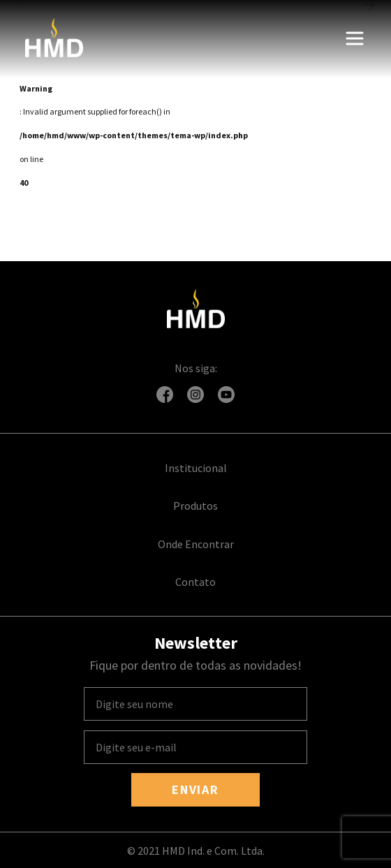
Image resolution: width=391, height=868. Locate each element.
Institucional (196, 468)
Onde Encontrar (196, 544)
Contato (195, 582)
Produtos (195, 506)
